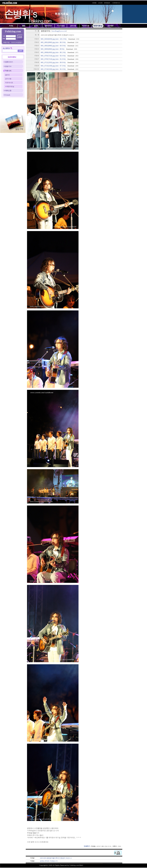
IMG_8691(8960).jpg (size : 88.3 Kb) (53, 42)
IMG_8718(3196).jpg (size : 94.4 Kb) (53, 69)
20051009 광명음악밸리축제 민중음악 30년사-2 (56, 858)
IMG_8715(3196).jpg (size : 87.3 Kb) (53, 66)
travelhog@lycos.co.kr (59, 31)
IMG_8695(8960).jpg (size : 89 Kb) (53, 49)
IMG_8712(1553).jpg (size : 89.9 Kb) (53, 62)
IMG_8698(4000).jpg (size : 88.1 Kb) (53, 52)
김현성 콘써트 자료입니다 (49, 861)
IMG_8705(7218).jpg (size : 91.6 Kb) (53, 59)
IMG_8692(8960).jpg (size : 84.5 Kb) (53, 46)
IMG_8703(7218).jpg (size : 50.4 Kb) (53, 56)
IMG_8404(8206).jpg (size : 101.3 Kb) (54, 39)
